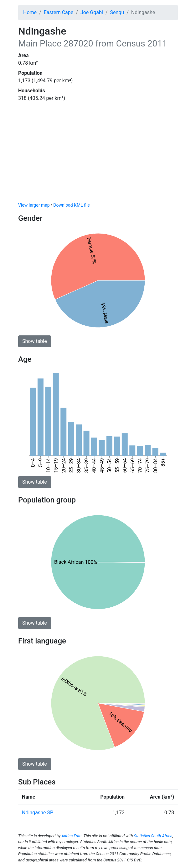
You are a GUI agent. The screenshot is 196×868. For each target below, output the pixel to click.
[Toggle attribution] (171, 196)
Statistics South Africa (153, 836)
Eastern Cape (59, 12)
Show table (35, 341)
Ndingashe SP (38, 813)
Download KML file (71, 205)
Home (30, 12)
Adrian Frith (71, 836)
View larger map (34, 205)
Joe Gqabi (92, 12)
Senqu (117, 12)
